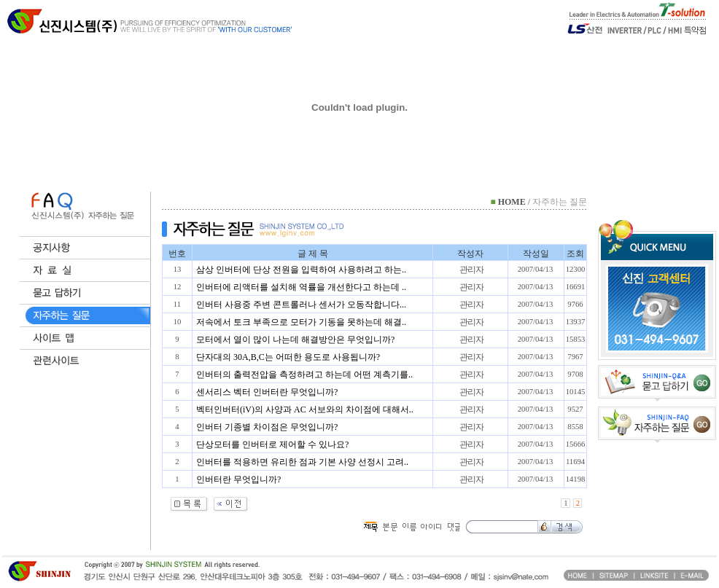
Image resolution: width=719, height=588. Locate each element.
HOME (512, 202)
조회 (575, 254)
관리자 (471, 270)
